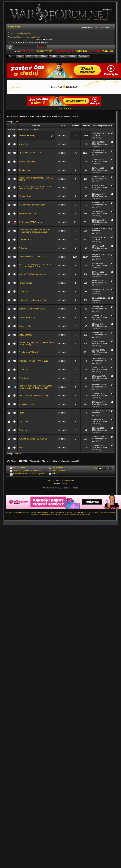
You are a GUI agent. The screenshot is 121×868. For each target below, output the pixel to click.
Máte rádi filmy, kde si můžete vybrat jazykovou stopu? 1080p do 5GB (35, 387)
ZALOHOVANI (25, 239)
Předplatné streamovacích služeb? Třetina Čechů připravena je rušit (34, 231)
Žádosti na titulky (27, 135)
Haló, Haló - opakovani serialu (32, 300)
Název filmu (24, 144)
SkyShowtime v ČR (27, 213)
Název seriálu (25, 326)
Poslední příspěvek (103, 126)
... (38, 153)
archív (21, 447)
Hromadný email (12, 512)
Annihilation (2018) (27, 404)
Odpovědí (75, 125)
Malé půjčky (45, 514)
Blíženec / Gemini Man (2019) (32, 309)
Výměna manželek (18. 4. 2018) (33, 439)
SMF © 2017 (59, 480)
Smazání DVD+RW (27, 162)
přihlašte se (20, 37)
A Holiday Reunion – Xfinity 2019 (33, 361)
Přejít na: (94, 468)
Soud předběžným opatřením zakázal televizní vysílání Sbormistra (35, 188)
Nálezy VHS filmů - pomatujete (32, 274)
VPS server (93, 512)
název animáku (25, 335)
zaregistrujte (35, 37)
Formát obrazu (25, 283)
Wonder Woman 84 (27, 317)
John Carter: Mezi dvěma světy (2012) (36, 396)
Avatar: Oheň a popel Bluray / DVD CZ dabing (36, 179)
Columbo (23, 248)
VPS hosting (67, 512)
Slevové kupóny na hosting (60, 514)
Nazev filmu (24, 292)
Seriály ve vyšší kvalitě (29, 352)
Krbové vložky (85, 514)
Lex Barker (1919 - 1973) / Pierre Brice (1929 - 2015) (36, 343)
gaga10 (75, 116)
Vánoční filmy (25, 196)
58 (40, 153)
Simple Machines (69, 480)
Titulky (21, 413)
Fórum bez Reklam (64, 109)
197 (44, 257)
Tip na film (23, 153)
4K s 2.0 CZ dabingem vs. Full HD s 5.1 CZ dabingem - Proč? (35, 266)
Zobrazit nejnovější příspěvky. (20, 33)
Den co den (24, 421)
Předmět (36, 125)
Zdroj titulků (24, 378)
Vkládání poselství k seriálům (32, 205)
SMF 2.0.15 (51, 480)
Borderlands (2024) (27, 222)
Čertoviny (23, 430)
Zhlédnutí (86, 125)
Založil (62, 125)
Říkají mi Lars (25, 170)
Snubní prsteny (103, 512)
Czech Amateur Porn (80, 512)
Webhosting (75, 514)
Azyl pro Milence (25, 512)
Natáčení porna (56, 512)
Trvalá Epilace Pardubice (41, 512)
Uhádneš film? (25, 257)
